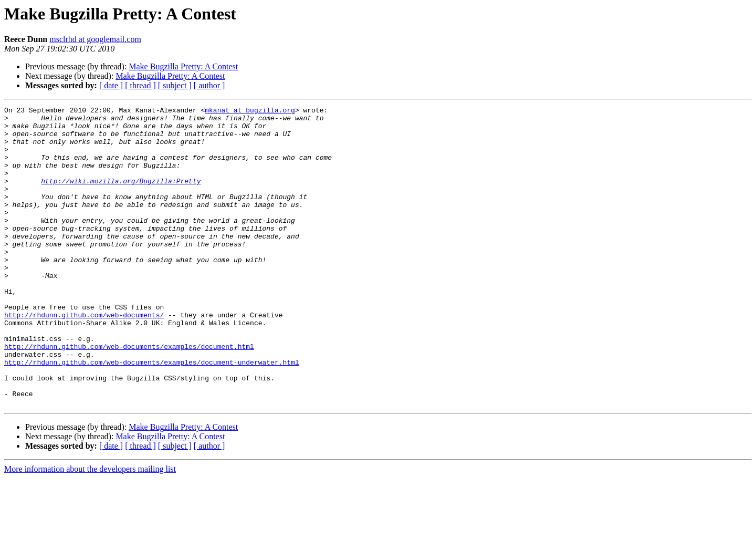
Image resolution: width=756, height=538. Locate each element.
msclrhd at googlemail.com (95, 39)
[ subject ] (175, 85)
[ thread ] (140, 85)
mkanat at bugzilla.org (250, 111)
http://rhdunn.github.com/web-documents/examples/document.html (129, 395)
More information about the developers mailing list (90, 529)
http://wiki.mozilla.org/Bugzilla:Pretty (121, 196)
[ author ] (209, 85)
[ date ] (111, 85)
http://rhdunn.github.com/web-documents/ (84, 357)
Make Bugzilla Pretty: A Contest (183, 66)
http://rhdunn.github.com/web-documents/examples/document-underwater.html (152, 414)
